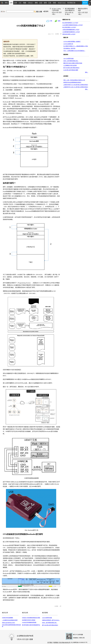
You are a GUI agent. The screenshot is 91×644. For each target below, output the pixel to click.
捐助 (59, 21)
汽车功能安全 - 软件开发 (69, 48)
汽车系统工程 (71, 3)
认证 (41, 3)
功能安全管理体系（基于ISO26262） (51, 620)
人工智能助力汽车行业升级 (70, 65)
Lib (20, 3)
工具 (50, 3)
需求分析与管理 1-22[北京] (69, 34)
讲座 (54, 3)
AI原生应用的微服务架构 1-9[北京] (71, 30)
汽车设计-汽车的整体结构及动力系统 (31, 618)
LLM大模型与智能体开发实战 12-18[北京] (73, 25)
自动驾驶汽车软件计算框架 (29, 620)
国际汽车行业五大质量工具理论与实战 (73, 63)
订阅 (51, 21)
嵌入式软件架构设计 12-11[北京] (70, 23)
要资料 (46, 11)
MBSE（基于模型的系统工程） (50, 623)
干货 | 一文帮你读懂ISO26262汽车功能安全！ (74, 51)
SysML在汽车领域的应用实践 (29, 622)
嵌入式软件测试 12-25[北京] (69, 27)
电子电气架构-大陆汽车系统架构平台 (31, 625)
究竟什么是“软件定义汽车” (9, 623)
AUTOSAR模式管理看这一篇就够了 (72, 42)
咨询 (45, 3)
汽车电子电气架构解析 (8, 618)
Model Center (62, 3)
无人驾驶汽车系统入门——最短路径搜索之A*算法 (76, 46)
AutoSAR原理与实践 (47, 618)
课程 (36, 3)
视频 (25, 3)
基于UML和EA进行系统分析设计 (50, 625)
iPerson (30, 3)
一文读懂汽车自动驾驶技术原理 (10, 620)
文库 (16, 3)
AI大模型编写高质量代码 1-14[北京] (71, 32)
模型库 (85, 3)
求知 (6, 3)
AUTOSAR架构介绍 (68, 44)
